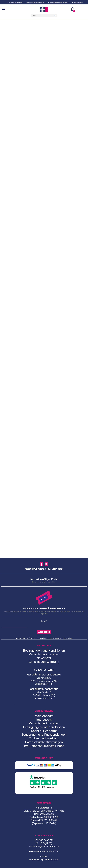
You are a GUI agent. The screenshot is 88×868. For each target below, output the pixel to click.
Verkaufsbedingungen (44, 657)
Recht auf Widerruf (44, 734)
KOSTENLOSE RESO (81, 3)
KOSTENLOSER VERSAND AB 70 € (40, 3)
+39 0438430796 (50, 854)
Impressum (44, 722)
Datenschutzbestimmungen (41, 641)
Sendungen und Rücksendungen (44, 737)
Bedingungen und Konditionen (44, 653)
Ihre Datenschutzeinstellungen (44, 748)
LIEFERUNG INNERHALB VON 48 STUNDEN (62, 3)
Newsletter (44, 661)
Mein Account (44, 719)
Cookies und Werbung (44, 664)
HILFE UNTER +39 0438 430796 (18, 3)
